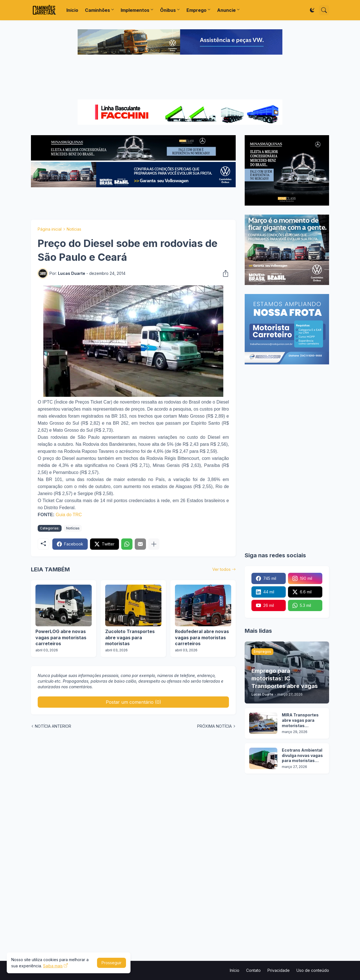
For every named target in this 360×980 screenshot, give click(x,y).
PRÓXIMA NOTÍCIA (214, 726)
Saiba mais (53, 966)
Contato (253, 970)
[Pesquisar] (324, 10)
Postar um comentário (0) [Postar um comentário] (133, 702)
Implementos (135, 10)
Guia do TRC (69, 515)
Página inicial (50, 229)
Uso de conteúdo (313, 970)
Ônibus (168, 10)
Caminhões (97, 10)
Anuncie (226, 10)
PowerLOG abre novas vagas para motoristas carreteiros (61, 637)
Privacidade (279, 970)
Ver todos (221, 569)
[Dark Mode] (312, 10)
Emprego (196, 10)
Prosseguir (112, 963)
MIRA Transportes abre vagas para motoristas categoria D (300, 720)
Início (72, 10)
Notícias (74, 229)
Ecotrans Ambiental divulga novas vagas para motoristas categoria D (302, 756)
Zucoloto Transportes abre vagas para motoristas (130, 637)
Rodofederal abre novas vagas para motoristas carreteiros (202, 637)
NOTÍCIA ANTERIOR (53, 726)
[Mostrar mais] (154, 544)
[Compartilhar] (224, 273)
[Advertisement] (180, 78)
